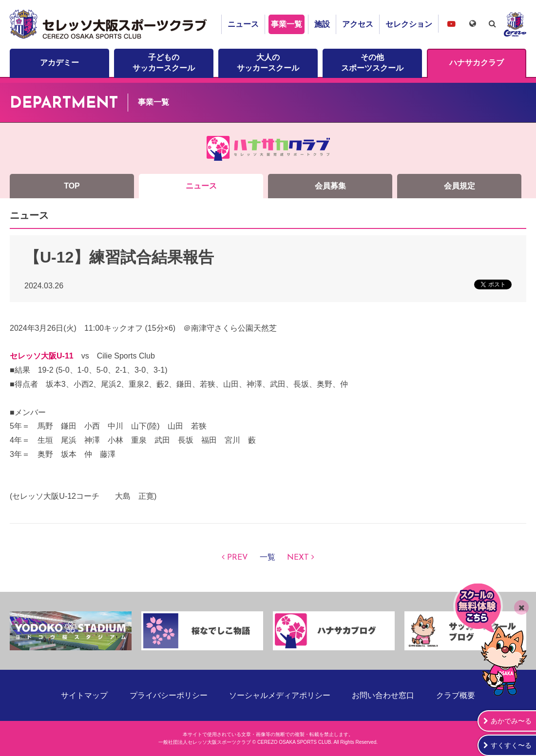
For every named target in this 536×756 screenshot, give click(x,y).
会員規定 (459, 186)
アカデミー (59, 63)
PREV (238, 558)
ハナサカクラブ (477, 63)
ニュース (243, 24)
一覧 (268, 558)
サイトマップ (84, 695)
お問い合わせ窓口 (383, 695)
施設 (322, 24)
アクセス (358, 24)
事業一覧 (287, 24)
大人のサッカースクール (268, 63)
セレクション (409, 24)
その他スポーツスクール (372, 63)
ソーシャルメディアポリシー (280, 695)
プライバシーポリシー (169, 695)
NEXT (298, 558)
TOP (72, 186)
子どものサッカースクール (164, 63)
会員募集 (330, 186)
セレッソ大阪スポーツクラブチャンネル (451, 24)
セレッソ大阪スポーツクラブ (110, 24)
